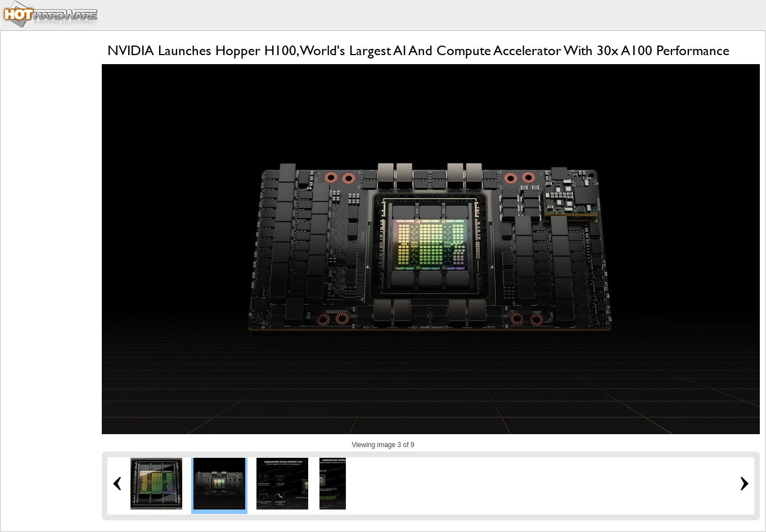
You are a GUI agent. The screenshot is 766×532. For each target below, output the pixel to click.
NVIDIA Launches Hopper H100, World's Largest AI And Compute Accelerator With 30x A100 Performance (418, 50)
